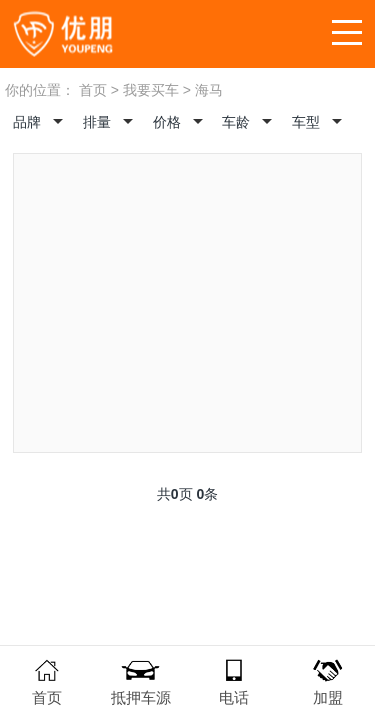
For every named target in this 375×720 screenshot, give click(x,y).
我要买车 (151, 90)
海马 (209, 90)
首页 (93, 90)
